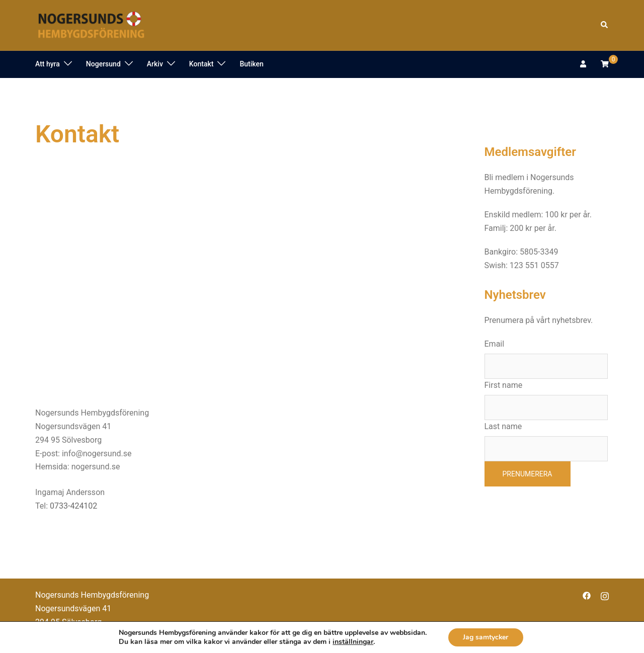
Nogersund (103, 64)
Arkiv (155, 64)
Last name (503, 426)
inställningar (352, 642)
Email (495, 344)
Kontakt (202, 64)
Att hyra (48, 64)
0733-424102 (73, 506)
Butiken (251, 64)
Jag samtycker (486, 637)
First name (504, 385)
